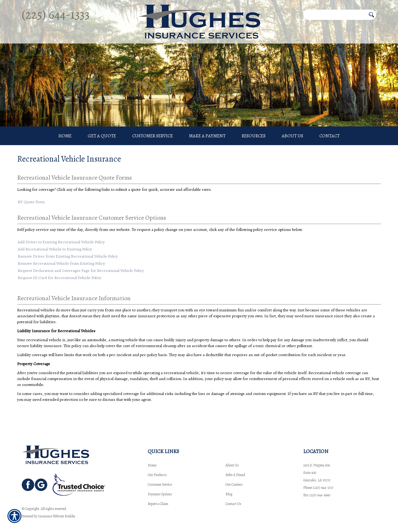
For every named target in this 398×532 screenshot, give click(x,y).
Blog (229, 483)
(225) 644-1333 (56, 14)
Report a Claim (158, 493)
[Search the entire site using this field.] (335, 15)
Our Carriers (234, 473)
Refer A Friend (235, 464)
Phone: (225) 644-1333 (318, 476)
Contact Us (233, 493)
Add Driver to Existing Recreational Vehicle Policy (61, 243)
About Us (232, 454)
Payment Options (160, 483)
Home (152, 454)
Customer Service (160, 473)
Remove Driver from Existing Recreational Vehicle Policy (68, 257)
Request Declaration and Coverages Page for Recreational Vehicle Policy (81, 271)
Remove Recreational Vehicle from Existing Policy (61, 264)
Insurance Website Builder (57, 505)
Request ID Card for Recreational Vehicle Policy (60, 278)
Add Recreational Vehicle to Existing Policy (55, 250)
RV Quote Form (31, 202)
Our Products (157, 464)
